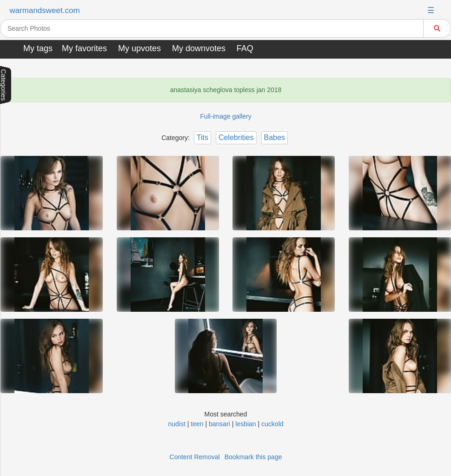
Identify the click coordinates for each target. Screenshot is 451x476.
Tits (202, 137)
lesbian (245, 424)
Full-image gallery (225, 116)
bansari (219, 424)
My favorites (84, 48)
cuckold (272, 424)
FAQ (245, 48)
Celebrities (236, 137)
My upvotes (139, 48)
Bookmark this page (253, 457)
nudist (176, 424)
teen (197, 424)
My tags (38, 48)
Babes (275, 137)
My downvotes (199, 48)
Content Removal (195, 457)
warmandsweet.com (44, 10)
